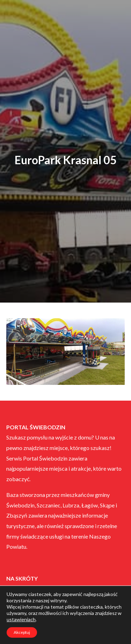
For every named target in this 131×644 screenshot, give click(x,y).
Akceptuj (22, 632)
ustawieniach (21, 619)
